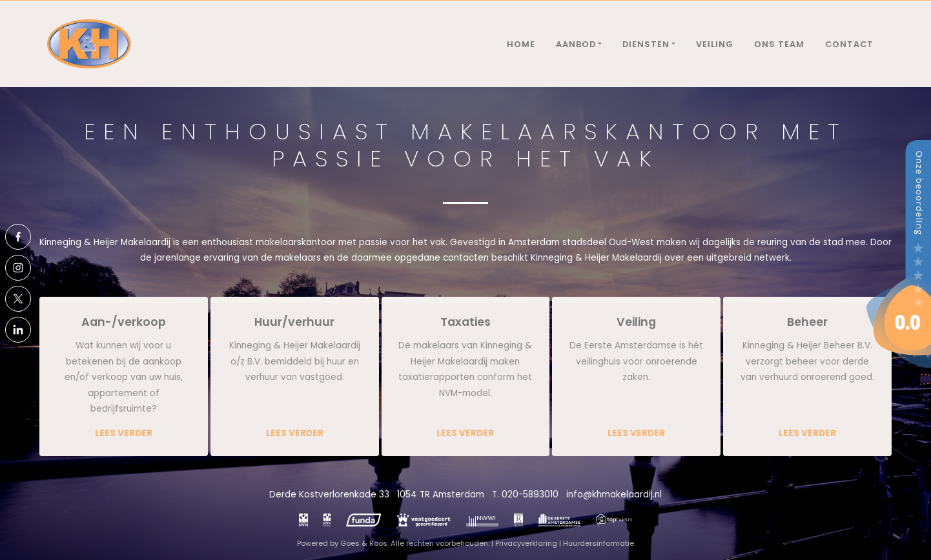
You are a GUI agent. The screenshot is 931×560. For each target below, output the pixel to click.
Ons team (779, 44)
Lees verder (124, 433)
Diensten (646, 44)
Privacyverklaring (526, 543)
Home (521, 44)
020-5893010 (530, 495)
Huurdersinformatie (598, 543)
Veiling (715, 44)
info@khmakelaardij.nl (614, 495)
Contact (849, 44)
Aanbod (576, 44)
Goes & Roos (364, 543)
